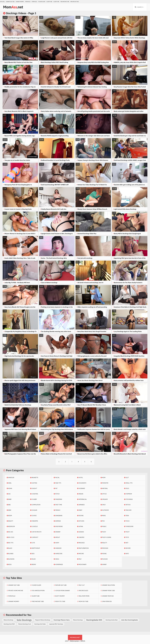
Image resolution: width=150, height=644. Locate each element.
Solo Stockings (24, 620)
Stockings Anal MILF (9, 624)
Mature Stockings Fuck (25, 624)
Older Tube (49, 2)
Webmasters (75, 641)
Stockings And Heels (40, 624)
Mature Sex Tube (75, 2)
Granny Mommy (20, 2)
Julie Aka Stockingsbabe (129, 620)
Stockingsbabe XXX (94, 620)
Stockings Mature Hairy (62, 620)
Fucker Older (42, 2)
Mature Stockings (8, 620)
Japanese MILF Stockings (56, 624)
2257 (67, 641)
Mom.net (13, 7)
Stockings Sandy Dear (112, 620)
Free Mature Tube (65, 2)
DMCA (83, 641)
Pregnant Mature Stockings (43, 620)
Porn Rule (28, 2)
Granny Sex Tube (10, 2)
